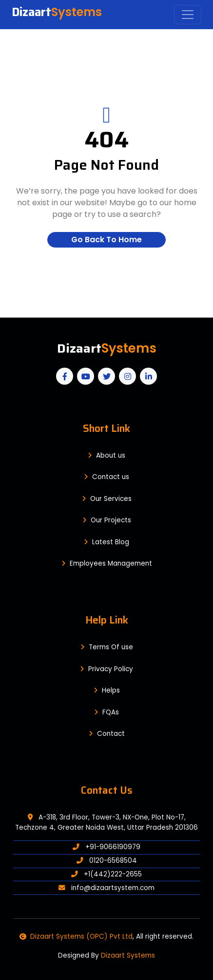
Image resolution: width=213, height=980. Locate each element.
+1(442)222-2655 (106, 874)
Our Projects (107, 520)
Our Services (107, 499)
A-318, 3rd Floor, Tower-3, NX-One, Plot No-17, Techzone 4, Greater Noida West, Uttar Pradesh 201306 (106, 822)
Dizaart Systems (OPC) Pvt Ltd (76, 936)
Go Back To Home (106, 240)
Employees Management (107, 563)
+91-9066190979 (106, 847)
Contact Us (107, 790)
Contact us (106, 477)
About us (106, 455)
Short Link (106, 428)
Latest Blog (106, 542)
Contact (107, 734)
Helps (107, 690)
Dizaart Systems (128, 955)
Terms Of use (107, 647)
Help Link (107, 620)
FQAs (106, 712)
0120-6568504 (107, 861)
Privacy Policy (106, 669)
